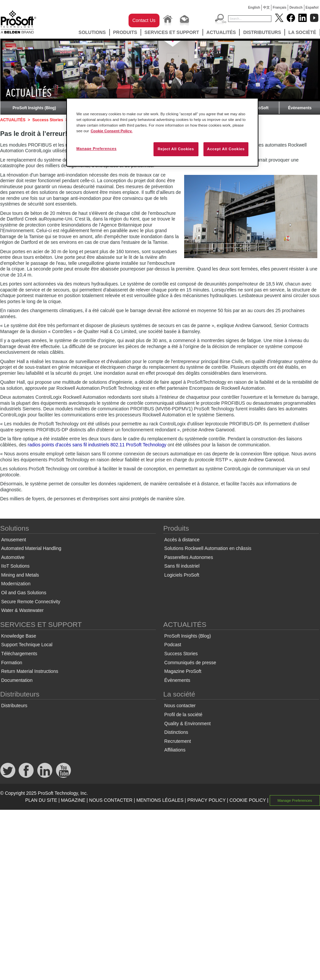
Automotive (13, 557)
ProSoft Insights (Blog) (34, 108)
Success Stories (48, 120)
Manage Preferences (295, 800)
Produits (125, 32)
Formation (12, 663)
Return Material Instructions (30, 671)
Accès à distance (182, 540)
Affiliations (175, 750)
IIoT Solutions (15, 566)
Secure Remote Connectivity (31, 602)
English (254, 7)
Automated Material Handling (31, 548)
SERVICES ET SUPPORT (172, 32)
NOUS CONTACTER (111, 800)
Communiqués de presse (190, 663)
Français (280, 7)
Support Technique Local (27, 645)
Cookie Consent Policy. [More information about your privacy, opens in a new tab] (112, 131)
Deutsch (296, 7)
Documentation (17, 680)
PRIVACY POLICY (206, 800)
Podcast (173, 645)
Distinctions (176, 732)
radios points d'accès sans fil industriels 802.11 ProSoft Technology (97, 445)
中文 (266, 7)
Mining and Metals (20, 575)
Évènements (300, 108)
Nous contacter (180, 706)
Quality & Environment (187, 724)
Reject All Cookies (176, 149)
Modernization (16, 584)
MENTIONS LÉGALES (160, 800)
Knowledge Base (19, 636)
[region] (162, 132)
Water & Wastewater (22, 610)
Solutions (92, 32)
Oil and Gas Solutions (24, 593)
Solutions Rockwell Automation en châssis (208, 548)
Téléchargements (19, 654)
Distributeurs (262, 32)
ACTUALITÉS (221, 32)
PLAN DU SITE (41, 800)
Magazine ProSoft (183, 671)
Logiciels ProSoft (182, 575)
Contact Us (144, 20)
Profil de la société (183, 715)
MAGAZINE (73, 800)
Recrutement (177, 741)
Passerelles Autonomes (188, 557)
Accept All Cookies (226, 149)
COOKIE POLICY (248, 800)
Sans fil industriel (182, 566)
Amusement (14, 540)
